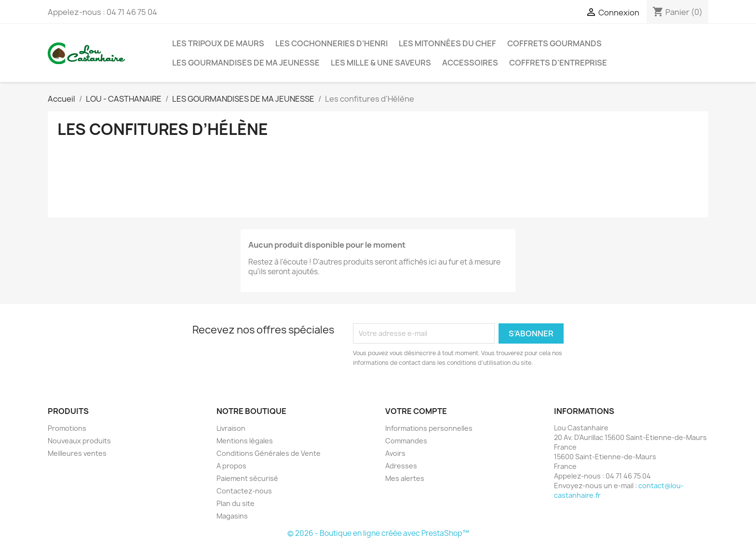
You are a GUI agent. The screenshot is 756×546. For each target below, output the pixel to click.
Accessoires (470, 63)
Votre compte (416, 411)
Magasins (232, 516)
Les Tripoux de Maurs (218, 43)
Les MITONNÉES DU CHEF (447, 43)
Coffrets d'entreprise (558, 63)
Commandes (406, 441)
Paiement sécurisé (247, 478)
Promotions (67, 428)
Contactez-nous (244, 491)
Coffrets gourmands (554, 43)
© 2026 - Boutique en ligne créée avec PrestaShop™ (378, 533)
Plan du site (236, 503)
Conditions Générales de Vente (269, 453)
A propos (231, 466)
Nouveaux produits (79, 441)
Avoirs (395, 453)
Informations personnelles (429, 428)
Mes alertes (405, 478)
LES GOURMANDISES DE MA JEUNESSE (246, 63)
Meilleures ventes (77, 453)
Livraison (231, 428)
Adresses (401, 466)
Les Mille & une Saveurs (381, 63)
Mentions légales (245, 441)
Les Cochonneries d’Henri (331, 43)
